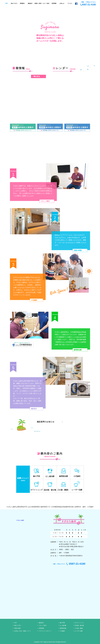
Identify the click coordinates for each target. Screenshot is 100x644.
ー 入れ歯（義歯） (79, 628)
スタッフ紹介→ (47, 201)
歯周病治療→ (80, 350)
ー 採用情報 (41, 628)
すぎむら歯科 (20, 520)
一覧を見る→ (38, 76)
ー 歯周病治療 (62, 628)
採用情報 (54, 3)
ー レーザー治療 (78, 631)
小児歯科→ (36, 300)
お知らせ (62, 3)
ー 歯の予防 (62, 623)
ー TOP (15, 623)
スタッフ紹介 (46, 3)
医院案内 (22, 3)
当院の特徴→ (80, 250)
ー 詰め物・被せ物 (79, 625)
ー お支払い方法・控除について (22, 631)
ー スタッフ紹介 (42, 625)
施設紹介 (30, 3)
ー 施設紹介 (41, 623)
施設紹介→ (36, 409)
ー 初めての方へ (17, 625)
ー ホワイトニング (79, 623)
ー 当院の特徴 (17, 628)
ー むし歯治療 (62, 625)
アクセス (70, 3)
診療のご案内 (38, 3)
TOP (6, 3)
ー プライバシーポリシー (44, 631)
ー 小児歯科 (62, 631)
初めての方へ (14, 3)
